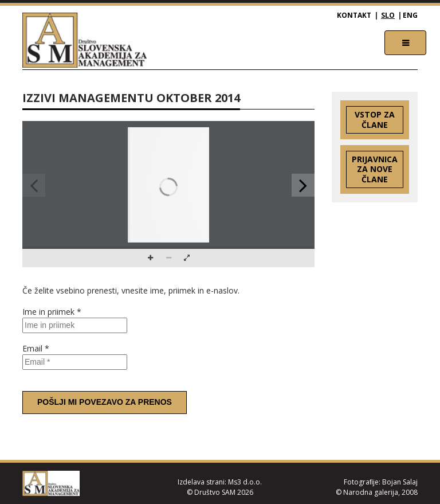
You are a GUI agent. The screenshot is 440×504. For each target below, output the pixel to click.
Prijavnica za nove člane (375, 169)
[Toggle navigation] (405, 43)
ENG (410, 15)
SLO (388, 15)
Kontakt (354, 15)
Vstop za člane (375, 120)
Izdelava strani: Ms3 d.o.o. (220, 482)
